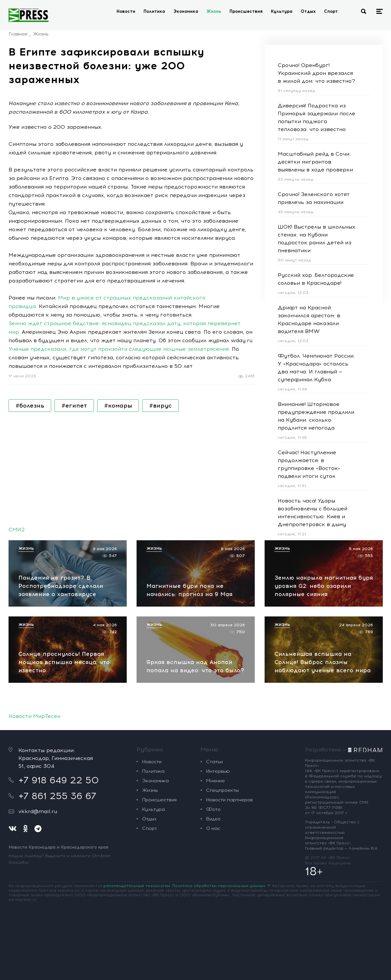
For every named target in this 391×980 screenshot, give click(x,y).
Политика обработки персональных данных (219, 886)
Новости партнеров (229, 800)
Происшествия (246, 11)
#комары (118, 406)
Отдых (308, 11)
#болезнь (30, 406)
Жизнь (214, 11)
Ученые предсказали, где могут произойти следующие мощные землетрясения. (119, 349)
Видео (213, 819)
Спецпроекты (222, 790)
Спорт (331, 11)
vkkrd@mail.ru (38, 811)
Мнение (216, 781)
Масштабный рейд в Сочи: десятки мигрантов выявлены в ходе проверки (315, 162)
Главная (18, 34)
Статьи (215, 762)
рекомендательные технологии (137, 886)
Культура (282, 11)
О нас (213, 828)
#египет (74, 406)
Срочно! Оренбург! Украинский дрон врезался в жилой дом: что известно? (316, 73)
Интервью (218, 771)
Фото (213, 809)
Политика (154, 11)
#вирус (160, 406)
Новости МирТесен (34, 716)
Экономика (186, 11)
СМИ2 (17, 530)
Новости (126, 11)
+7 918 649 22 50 (59, 780)
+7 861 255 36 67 (57, 796)
